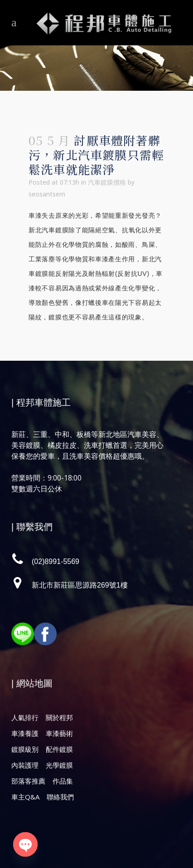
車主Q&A (25, 797)
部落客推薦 (28, 781)
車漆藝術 (59, 733)
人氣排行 (25, 717)
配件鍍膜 (59, 749)
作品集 (63, 781)
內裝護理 (25, 765)
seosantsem (47, 194)
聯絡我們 (60, 797)
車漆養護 (25, 733)
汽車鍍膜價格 (107, 182)
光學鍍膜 (59, 765)
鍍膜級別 (25, 749)
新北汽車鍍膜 (48, 230)
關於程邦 (59, 717)
